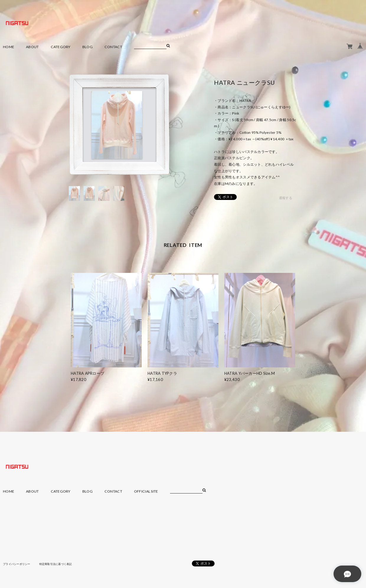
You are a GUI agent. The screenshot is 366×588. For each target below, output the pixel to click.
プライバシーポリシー (18, 564)
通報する (286, 198)
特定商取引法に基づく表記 (60, 564)
